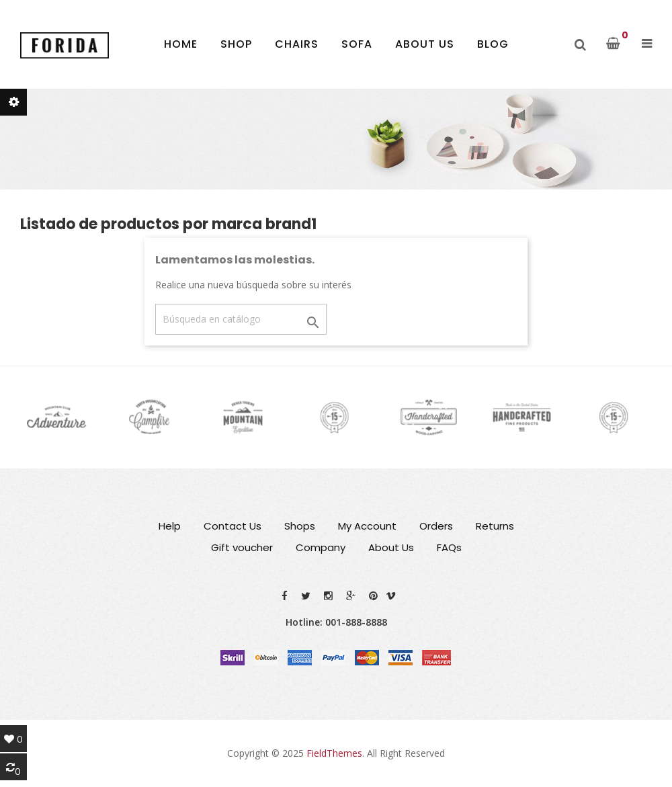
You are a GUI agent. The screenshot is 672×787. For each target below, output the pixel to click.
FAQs (449, 547)
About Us (391, 547)
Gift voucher (242, 547)
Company (321, 547)
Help (170, 526)
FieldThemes (334, 753)
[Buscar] (241, 319)
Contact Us (233, 526)
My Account (367, 526)
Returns (495, 526)
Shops (300, 526)
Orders (436, 526)
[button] (647, 44)
